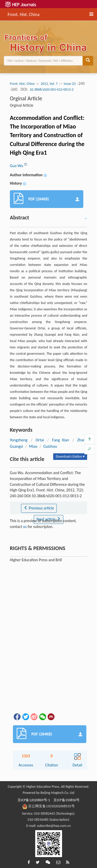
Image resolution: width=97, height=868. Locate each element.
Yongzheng (19, 440)
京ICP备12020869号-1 (34, 800)
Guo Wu (17, 166)
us (25, 527)
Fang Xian (61, 440)
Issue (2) (70, 84)
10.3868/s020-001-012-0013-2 (52, 90)
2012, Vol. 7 (49, 84)
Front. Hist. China (24, 14)
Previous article (39, 508)
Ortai (40, 440)
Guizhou (50, 446)
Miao (33, 446)
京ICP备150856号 (66, 800)
